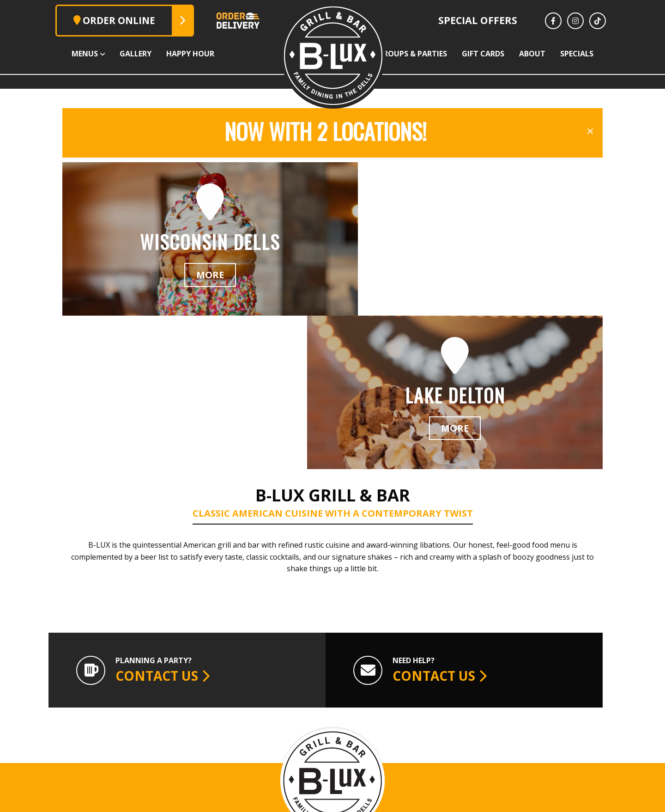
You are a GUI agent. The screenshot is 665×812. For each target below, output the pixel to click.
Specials (635, 54)
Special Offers (478, 20)
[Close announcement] (590, 131)
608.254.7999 (276, 751)
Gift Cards (508, 54)
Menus (27, 54)
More (198, 283)
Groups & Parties (421, 54)
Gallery (94, 54)
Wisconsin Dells (276, 712)
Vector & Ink (510, 800)
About (574, 54)
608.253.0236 (386, 751)
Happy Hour (165, 54)
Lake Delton (386, 712)
